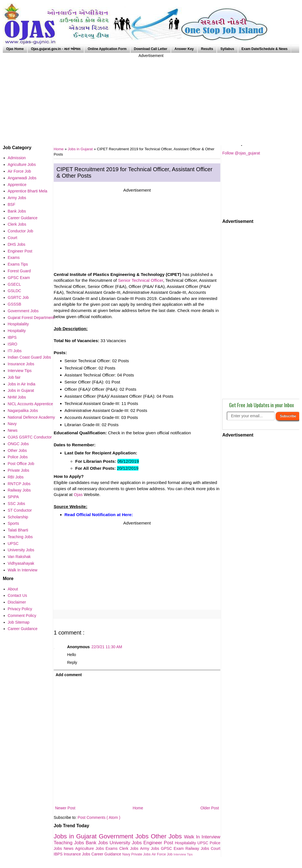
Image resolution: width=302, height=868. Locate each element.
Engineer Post (159, 843)
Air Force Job (162, 854)
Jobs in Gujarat (81, 149)
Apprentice (17, 185)
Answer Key (184, 49)
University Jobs (127, 843)
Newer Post (65, 808)
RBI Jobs (16, 477)
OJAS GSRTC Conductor (30, 437)
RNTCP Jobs (19, 484)
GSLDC (15, 291)
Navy (127, 854)
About (13, 589)
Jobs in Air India (22, 384)
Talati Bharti (18, 530)
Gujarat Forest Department (31, 318)
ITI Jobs (15, 351)
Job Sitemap (19, 622)
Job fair (14, 377)
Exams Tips (18, 264)
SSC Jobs (16, 504)
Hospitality (17, 331)
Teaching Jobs (70, 843)
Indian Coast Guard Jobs (30, 357)
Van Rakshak (19, 557)
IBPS (59, 854)
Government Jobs (125, 836)
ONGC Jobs (18, 444)
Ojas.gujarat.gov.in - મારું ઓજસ (56, 49)
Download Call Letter (151, 49)
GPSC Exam (173, 848)
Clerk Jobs (129, 848)
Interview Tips (183, 854)
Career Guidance (107, 854)
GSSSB (15, 304)
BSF (12, 204)
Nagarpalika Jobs (23, 411)
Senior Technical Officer (141, 280)
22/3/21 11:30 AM (107, 647)
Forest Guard (19, 271)
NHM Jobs (17, 397)
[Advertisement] (151, 98)
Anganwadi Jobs (22, 178)
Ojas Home (15, 49)
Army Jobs (150, 848)
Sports (13, 523)
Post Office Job (21, 464)
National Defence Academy (31, 417)
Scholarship (18, 517)
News (69, 848)
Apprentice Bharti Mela (28, 191)
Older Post (210, 808)
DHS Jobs (17, 244)
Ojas (78, 494)
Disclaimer (17, 602)
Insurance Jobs (78, 854)
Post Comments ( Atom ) (99, 817)
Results (207, 49)
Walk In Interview (202, 837)
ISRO (13, 344)
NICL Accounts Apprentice (30, 404)
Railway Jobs (198, 848)
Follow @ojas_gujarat (241, 153)
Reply (72, 662)
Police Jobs (18, 457)
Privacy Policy (20, 609)
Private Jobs (141, 854)
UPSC (204, 843)
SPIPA (13, 497)
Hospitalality (186, 843)
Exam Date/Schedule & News (265, 49)
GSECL (14, 284)
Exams (113, 848)
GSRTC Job (18, 297)
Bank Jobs (97, 843)
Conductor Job (21, 231)
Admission (17, 158)
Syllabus (227, 49)
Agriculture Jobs (90, 848)
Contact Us (17, 595)
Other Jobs (167, 836)
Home (138, 808)
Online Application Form (107, 49)
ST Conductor (20, 510)
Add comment (69, 675)
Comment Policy (22, 616)
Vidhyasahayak (21, 563)
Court (216, 848)
